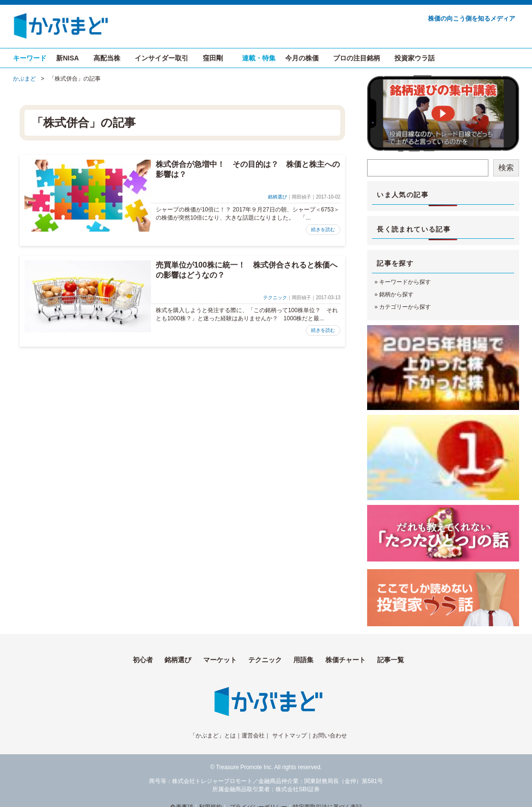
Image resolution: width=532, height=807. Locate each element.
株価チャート (346, 660)
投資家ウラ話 (415, 58)
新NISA (67, 58)
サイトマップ (289, 736)
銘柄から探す (396, 294)
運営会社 (253, 736)
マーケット (220, 660)
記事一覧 (391, 660)
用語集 (303, 660)
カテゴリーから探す (405, 307)
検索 (506, 168)
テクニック (275, 298)
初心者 (143, 660)
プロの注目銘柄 (357, 58)
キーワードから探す (405, 282)
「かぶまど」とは (213, 736)
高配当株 (107, 58)
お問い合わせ (330, 736)
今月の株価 (302, 58)
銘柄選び (278, 197)
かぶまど (24, 79)
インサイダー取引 (162, 58)
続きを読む (323, 229)
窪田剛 (213, 58)
